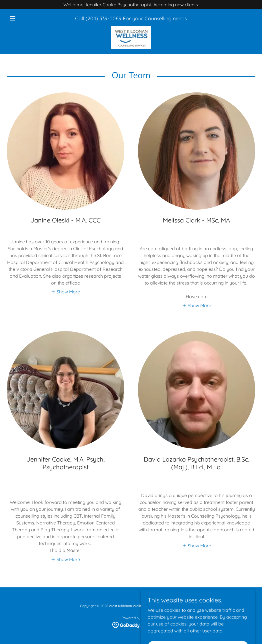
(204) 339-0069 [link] (103, 18)
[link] (131, 38)
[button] (25, 18)
